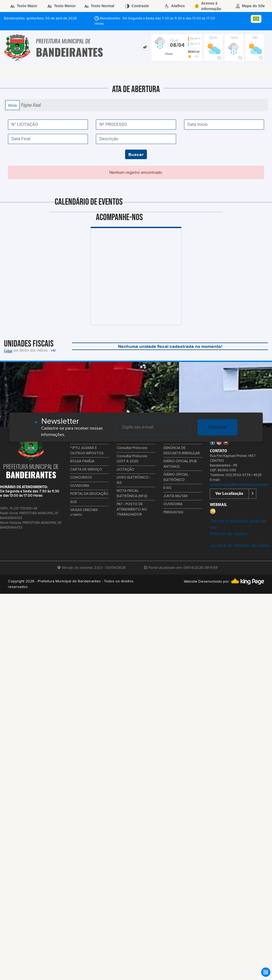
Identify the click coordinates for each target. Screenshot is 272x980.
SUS (73, 502)
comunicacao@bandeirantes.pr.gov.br (239, 485)
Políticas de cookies (229, 534)
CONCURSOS (81, 478)
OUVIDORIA (80, 486)
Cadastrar (218, 427)
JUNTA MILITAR (175, 496)
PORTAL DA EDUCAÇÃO (89, 494)
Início (12, 105)
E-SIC (167, 488)
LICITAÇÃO (125, 470)
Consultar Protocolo (132, 448)
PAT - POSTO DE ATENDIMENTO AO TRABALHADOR (132, 509)
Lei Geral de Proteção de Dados (239, 545)
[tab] (145, 47)
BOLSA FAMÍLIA (82, 461)
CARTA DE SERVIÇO (86, 470)
